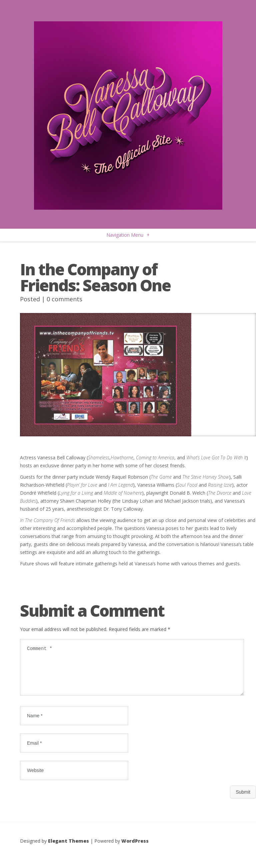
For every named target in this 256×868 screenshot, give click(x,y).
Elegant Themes (68, 849)
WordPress (135, 849)
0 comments (64, 299)
